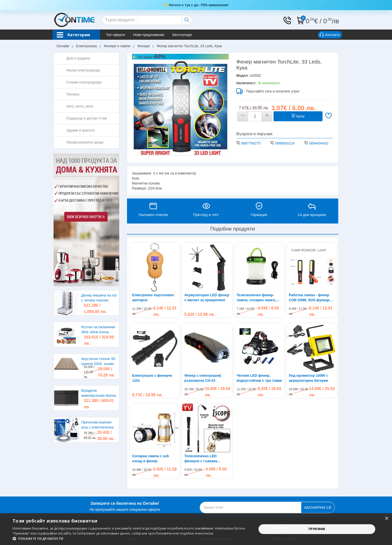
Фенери (143, 46)
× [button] (386, 519)
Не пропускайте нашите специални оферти (125, 461)
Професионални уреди (85, 142)
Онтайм (63, 46)
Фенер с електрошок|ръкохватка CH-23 (203, 378)
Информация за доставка (147, 500)
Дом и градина (78, 58)
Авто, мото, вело (80, 106)
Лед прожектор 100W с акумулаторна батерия (308, 333)
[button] (131, 539)
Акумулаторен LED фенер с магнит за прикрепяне (207, 297)
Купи (298, 116)
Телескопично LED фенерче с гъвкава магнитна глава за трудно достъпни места (206, 414)
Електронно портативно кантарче (153, 297)
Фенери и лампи (117, 46)
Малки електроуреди (83, 70)
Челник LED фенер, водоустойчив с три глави (259, 378)
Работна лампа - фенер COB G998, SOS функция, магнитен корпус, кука (311, 298)
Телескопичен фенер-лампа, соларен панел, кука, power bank (256, 298)
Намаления (282, 500)
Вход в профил (285, 494)
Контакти (330, 35)
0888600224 (285, 143)
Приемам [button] (317, 529)
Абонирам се (318, 462)
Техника (73, 94)
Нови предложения (149, 35)
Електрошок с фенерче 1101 (152, 378)
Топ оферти (115, 35)
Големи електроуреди (84, 82)
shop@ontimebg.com (71, 507)
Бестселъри (182, 35)
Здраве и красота (80, 130)
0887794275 (251, 143)
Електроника (86, 46)
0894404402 (319, 143)
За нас (132, 494)
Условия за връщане (144, 507)
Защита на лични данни (219, 500)
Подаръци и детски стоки (87, 118)
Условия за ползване (217, 494)
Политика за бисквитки (218, 507)
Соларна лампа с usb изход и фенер (151, 413)
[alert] (196, 529)
